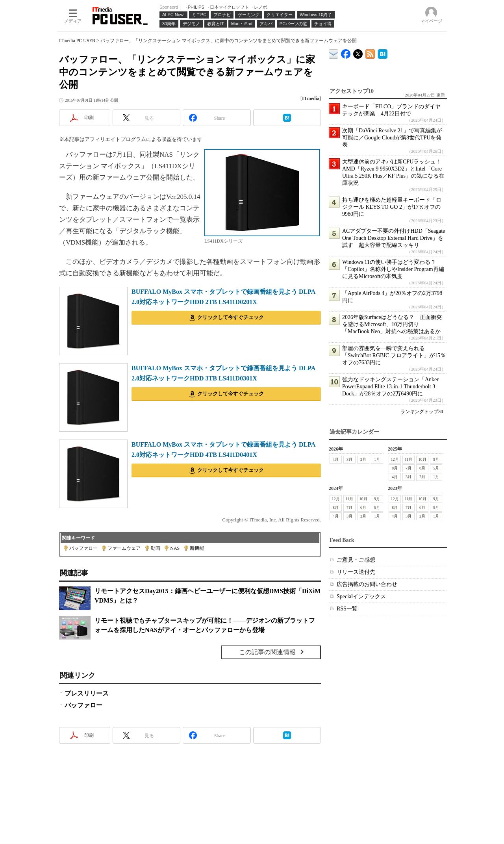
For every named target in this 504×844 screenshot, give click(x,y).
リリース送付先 (356, 572)
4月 (336, 459)
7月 (409, 468)
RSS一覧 (347, 609)
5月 (436, 468)
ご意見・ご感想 (356, 560)
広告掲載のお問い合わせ (367, 584)
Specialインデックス (361, 596)
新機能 (197, 548)
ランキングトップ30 (422, 412)
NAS (175, 548)
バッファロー (83, 548)
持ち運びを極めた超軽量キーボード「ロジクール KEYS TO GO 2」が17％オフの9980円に (392, 207)
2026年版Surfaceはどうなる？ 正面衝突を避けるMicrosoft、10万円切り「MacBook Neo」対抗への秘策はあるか (392, 324)
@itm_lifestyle (358, 52)
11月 (409, 459)
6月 (422, 468)
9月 (436, 459)
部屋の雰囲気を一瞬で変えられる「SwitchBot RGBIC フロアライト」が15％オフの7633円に (394, 355)
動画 (156, 548)
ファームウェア (124, 548)
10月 (422, 459)
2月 (363, 459)
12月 (395, 459)
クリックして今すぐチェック (231, 317)
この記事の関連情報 (267, 652)
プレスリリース (87, 693)
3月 (349, 459)
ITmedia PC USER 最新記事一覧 (370, 53)
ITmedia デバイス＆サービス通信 (334, 53)
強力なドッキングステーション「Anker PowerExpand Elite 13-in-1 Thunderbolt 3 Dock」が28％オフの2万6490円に (390, 387)
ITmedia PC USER (77, 41)
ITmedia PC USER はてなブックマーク (383, 53)
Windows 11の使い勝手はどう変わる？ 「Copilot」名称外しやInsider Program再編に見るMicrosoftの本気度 (393, 269)
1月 (377, 459)
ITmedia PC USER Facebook (346, 52)
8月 (395, 468)
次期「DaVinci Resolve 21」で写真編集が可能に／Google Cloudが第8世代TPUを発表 (392, 138)
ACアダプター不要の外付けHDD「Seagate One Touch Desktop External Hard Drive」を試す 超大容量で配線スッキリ (394, 238)
